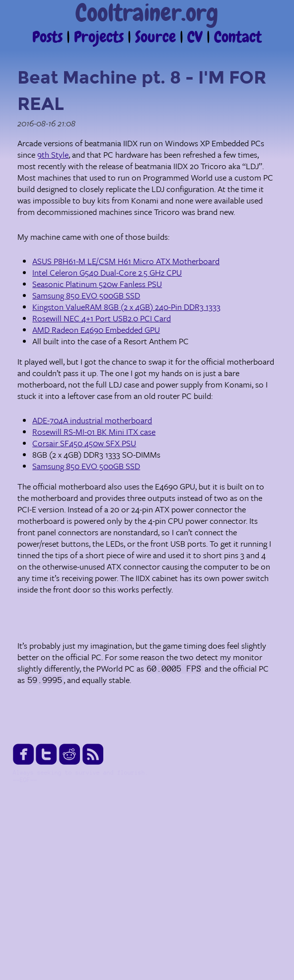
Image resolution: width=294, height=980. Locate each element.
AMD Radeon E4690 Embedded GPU (96, 330)
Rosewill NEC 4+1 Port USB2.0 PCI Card (102, 318)
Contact (238, 38)
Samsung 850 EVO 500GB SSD (86, 295)
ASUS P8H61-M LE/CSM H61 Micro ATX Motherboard (126, 261)
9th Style (53, 154)
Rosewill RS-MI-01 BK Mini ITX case (94, 432)
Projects (101, 38)
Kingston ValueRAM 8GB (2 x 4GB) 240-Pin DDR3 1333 (126, 307)
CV (197, 38)
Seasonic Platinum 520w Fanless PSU (97, 284)
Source (157, 38)
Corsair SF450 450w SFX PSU (84, 443)
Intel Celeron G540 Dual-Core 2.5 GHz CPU (107, 272)
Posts (49, 38)
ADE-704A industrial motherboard (92, 420)
